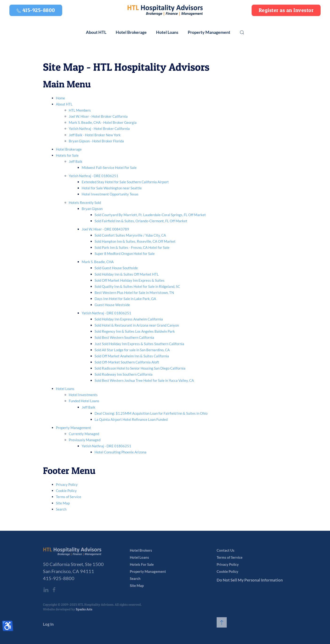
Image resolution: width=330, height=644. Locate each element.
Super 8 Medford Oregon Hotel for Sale (125, 254)
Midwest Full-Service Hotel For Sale (109, 168)
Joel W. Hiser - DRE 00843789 (105, 229)
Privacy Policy (67, 484)
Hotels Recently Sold (85, 203)
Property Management (73, 428)
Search (61, 509)
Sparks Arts (84, 609)
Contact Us (226, 550)
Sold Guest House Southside (116, 268)
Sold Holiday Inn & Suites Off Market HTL (127, 274)
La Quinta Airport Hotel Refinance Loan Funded (131, 419)
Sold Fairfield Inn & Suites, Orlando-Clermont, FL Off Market (141, 221)
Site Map (63, 503)
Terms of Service (69, 497)
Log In (48, 624)
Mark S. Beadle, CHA (98, 262)
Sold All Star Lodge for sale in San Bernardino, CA (132, 350)
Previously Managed (85, 440)
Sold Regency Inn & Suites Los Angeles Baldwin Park (135, 331)
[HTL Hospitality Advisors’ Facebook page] (54, 589)
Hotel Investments (83, 395)
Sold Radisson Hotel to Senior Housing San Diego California (140, 368)
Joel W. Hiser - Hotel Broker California (98, 116)
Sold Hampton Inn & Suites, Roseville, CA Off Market (135, 241)
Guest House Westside (112, 305)
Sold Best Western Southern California (124, 337)
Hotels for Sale (67, 155)
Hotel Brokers (141, 550)
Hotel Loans (65, 389)
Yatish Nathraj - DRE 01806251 (94, 176)
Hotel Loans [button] (167, 32)
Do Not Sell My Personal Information (250, 580)
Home (60, 98)
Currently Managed (84, 434)
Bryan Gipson (92, 209)
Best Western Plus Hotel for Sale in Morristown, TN (134, 293)
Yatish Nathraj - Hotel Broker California (99, 129)
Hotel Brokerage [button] (131, 32)
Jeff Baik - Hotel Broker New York (95, 135)
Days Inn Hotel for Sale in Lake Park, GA (125, 299)
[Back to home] (165, 10)
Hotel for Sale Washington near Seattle (112, 188)
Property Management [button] (209, 32)
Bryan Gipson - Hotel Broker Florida (96, 141)
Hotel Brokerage (69, 149)
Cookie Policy (66, 491)
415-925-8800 (59, 578)
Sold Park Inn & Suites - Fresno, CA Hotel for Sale (132, 247)
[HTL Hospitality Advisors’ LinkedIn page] (46, 589)
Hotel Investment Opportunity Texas (110, 194)
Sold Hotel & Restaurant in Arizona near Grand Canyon (137, 325)
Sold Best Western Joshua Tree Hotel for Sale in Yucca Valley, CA (144, 380)
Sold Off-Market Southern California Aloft (127, 362)
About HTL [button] (96, 32)
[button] (242, 32)
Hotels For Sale (142, 564)
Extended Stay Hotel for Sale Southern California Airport (125, 182)
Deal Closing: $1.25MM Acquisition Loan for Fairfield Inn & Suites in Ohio (151, 413)
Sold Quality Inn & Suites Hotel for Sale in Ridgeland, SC (137, 286)
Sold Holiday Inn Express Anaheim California (129, 319)
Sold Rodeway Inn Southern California (124, 374)
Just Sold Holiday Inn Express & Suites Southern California (139, 344)
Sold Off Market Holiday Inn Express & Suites (130, 280)
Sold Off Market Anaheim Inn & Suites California (132, 356)
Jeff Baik (76, 161)
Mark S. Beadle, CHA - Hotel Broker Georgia (103, 122)
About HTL (64, 104)
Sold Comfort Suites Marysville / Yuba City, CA (130, 235)
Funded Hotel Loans (84, 401)
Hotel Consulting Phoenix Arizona (121, 452)
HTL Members (80, 110)
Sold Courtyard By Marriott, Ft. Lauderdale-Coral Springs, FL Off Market (150, 215)
